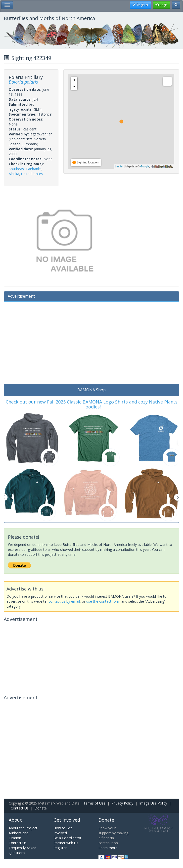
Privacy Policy (122, 803)
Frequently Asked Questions (23, 850)
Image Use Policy (153, 803)
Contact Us (20, 808)
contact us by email (64, 601)
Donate (41, 808)
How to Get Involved (63, 830)
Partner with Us (66, 843)
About (15, 820)
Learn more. (108, 848)
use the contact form (103, 601)
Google (145, 166)
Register (60, 848)
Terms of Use (94, 803)
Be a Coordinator (67, 838)
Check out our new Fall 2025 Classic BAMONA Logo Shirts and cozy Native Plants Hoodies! (92, 404)
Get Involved (67, 820)
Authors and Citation (19, 835)
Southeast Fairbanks (25, 169)
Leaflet (119, 166)
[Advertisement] (91, 340)
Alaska (14, 174)
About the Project (23, 828)
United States (32, 174)
